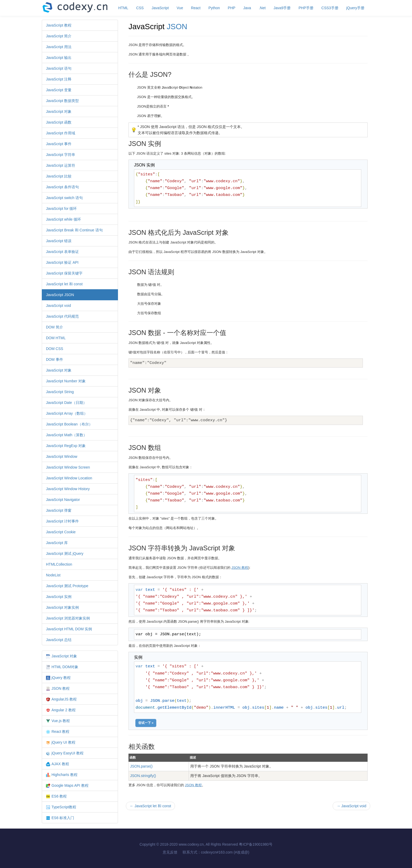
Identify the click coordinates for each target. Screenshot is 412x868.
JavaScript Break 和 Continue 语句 (74, 230)
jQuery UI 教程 (61, 742)
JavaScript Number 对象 (66, 381)
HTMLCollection (59, 564)
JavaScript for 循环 (61, 209)
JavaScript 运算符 (61, 165)
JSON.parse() (141, 766)
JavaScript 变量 (59, 90)
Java (247, 8)
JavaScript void (58, 306)
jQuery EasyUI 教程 (65, 753)
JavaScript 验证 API (62, 262)
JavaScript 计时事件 (62, 521)
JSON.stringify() (143, 776)
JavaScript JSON (60, 295)
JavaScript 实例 (59, 597)
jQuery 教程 (58, 678)
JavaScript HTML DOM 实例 (69, 629)
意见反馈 (170, 852)
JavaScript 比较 (59, 176)
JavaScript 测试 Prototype (67, 586)
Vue (180, 8)
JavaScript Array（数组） (67, 413)
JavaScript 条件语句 (62, 187)
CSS (140, 8)
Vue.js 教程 (58, 721)
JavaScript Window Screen (68, 467)
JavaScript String (60, 392)
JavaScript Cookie (61, 532)
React (196, 8)
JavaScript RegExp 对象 (66, 446)
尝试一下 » (146, 723)
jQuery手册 (355, 8)
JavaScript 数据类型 (62, 101)
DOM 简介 (55, 327)
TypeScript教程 (61, 807)
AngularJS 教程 (61, 699)
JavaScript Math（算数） (66, 435)
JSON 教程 (58, 688)
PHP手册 (306, 8)
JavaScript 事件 (59, 144)
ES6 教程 (56, 796)
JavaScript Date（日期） (66, 403)
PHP (232, 8)
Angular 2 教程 (61, 710)
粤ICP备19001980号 (256, 844)
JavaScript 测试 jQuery (65, 554)
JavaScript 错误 (59, 241)
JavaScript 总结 (59, 640)
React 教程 (58, 732)
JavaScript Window (62, 456)
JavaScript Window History (68, 489)
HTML (123, 8)
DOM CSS (55, 349)
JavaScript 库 (57, 543)
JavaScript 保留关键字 (64, 273)
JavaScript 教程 (59, 25)
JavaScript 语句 (59, 68)
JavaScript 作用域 (61, 133)
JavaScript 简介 (59, 36)
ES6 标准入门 (60, 818)
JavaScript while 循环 (63, 219)
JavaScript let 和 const (64, 284)
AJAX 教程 (58, 764)
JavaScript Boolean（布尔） (69, 424)
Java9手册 (282, 8)
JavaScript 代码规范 (62, 316)
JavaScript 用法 (59, 47)
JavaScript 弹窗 (59, 510)
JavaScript (160, 8)
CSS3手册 (330, 8)
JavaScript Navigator (63, 500)
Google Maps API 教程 (67, 785)
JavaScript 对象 (59, 111)
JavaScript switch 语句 (64, 198)
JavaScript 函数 (59, 122)
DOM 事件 (55, 359)
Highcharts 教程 (62, 775)
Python (214, 8)
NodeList (53, 575)
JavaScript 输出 (59, 58)
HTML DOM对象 (62, 667)
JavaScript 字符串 (61, 155)
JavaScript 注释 (59, 79)
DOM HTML (56, 338)
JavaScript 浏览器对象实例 (68, 618)
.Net (262, 8)
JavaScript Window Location (69, 478)
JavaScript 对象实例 (62, 607)
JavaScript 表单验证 (62, 252)
